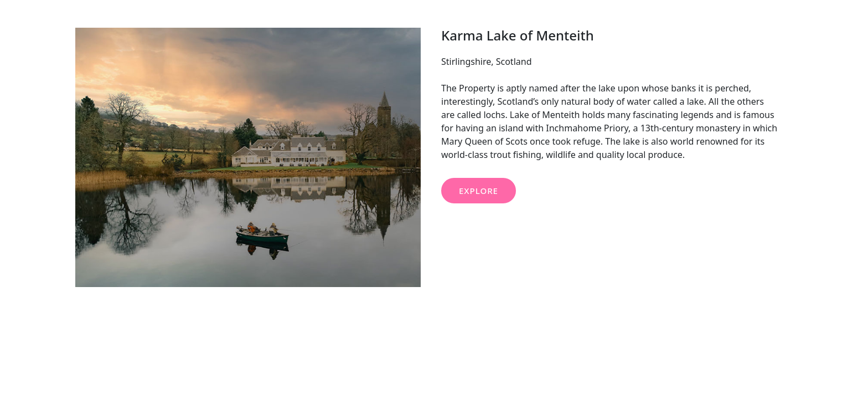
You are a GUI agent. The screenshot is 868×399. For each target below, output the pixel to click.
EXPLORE (479, 191)
